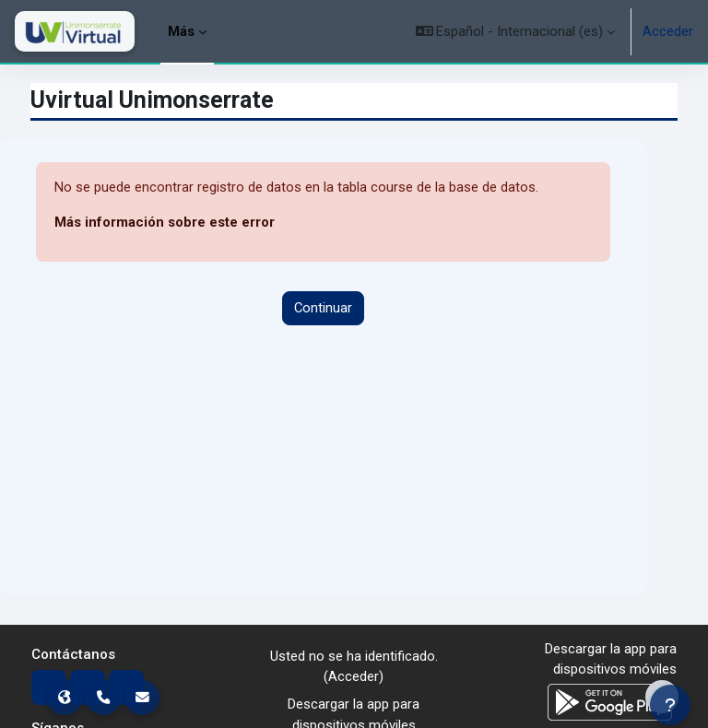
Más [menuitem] (181, 31)
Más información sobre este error (165, 222)
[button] (516, 31)
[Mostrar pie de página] (662, 697)
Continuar (323, 308)
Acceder (668, 31)
